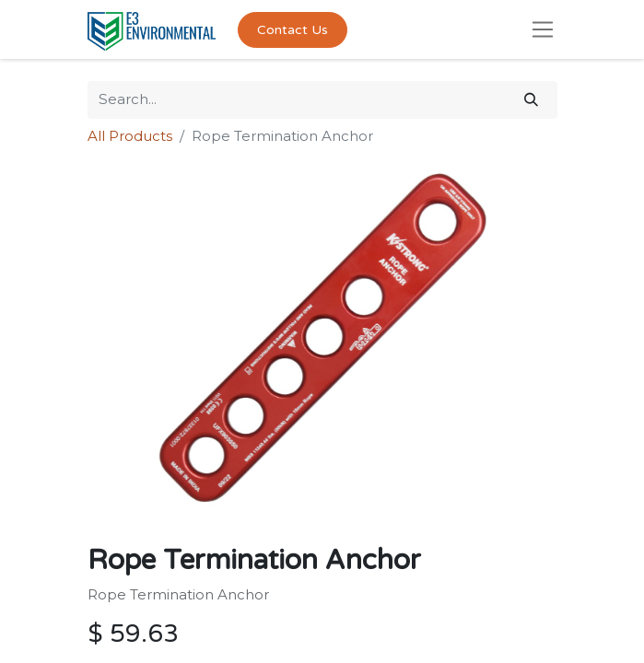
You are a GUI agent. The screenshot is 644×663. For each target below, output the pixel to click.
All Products (130, 136)
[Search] (531, 100)
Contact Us (293, 30)
